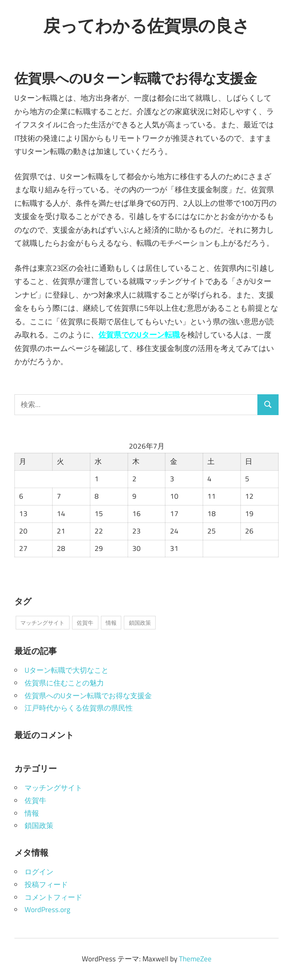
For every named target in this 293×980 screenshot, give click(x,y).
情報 (32, 813)
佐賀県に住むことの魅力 (64, 683)
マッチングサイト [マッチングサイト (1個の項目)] (42, 623)
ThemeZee (195, 959)
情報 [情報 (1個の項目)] (111, 623)
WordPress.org (47, 910)
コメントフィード (53, 897)
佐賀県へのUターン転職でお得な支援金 (88, 696)
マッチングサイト (53, 788)
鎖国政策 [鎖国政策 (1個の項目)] (140, 623)
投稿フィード (46, 885)
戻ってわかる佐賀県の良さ (146, 25)
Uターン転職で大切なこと (67, 670)
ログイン (39, 872)
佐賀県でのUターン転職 (139, 335)
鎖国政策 (39, 826)
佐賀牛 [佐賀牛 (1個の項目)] (85, 623)
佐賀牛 (35, 800)
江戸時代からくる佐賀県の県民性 (79, 708)
